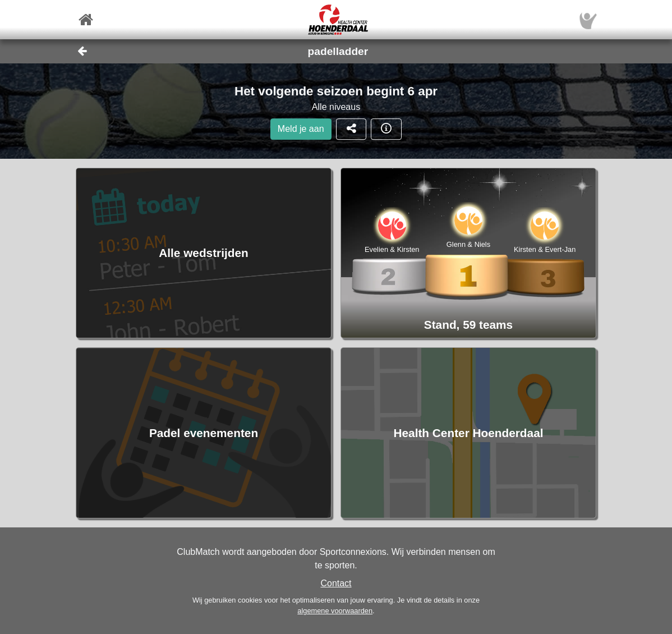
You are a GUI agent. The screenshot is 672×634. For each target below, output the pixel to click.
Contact (336, 583)
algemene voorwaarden (335, 611)
